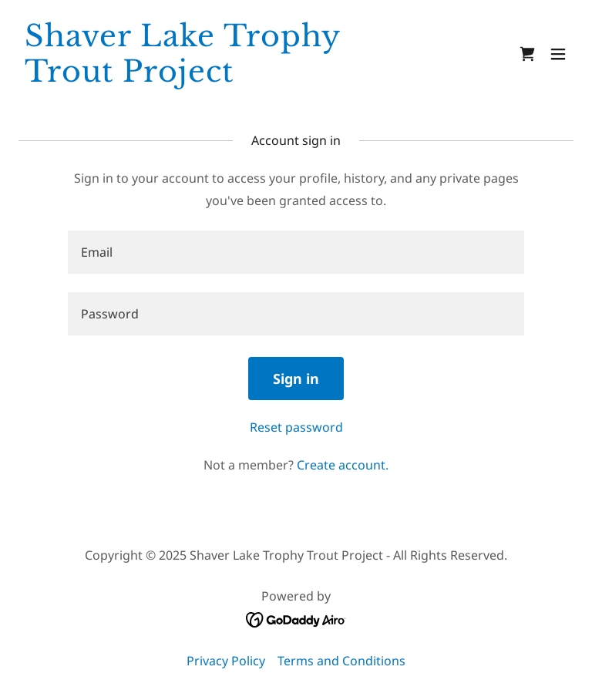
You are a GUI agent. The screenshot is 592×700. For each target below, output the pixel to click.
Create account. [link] (343, 465)
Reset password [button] (296, 427)
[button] (558, 54)
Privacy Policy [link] (226, 661)
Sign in (296, 379)
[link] (213, 77)
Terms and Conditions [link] (341, 661)
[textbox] (296, 252)
